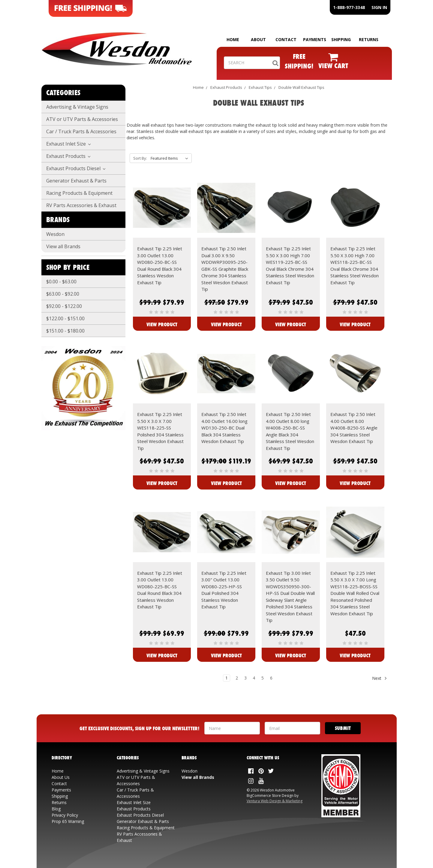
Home (198, 87)
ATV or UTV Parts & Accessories (82, 119)
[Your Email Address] (292, 728)
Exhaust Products (68, 156)
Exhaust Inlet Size (69, 144)
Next (380, 678)
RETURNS (369, 39)
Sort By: (140, 158)
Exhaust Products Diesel (76, 168)
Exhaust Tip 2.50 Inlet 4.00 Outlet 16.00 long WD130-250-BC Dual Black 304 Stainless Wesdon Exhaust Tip (224, 428)
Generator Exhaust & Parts (76, 181)
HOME (233, 39)
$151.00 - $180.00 (65, 331)
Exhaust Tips (260, 87)
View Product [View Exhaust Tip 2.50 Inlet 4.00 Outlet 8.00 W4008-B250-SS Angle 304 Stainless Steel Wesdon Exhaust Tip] (355, 483)
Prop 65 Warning (68, 821)
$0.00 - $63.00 (61, 282)
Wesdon (55, 234)
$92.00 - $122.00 (64, 306)
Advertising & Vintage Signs (77, 107)
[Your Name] (232, 728)
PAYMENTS (315, 39)
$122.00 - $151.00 (65, 318)
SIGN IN (379, 7)
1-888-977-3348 (349, 7)
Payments (61, 790)
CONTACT (286, 39)
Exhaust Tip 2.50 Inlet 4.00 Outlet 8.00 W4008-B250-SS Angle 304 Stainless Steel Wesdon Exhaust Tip (354, 428)
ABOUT (258, 39)
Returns (59, 802)
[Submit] (343, 728)
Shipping (60, 796)
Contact (59, 784)
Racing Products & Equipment (79, 193)
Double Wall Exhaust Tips (301, 87)
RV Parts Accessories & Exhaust (81, 205)
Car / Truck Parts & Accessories (81, 131)
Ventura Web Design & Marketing (275, 801)
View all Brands (63, 246)
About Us (61, 777)
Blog (56, 809)
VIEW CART (333, 66)
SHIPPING (341, 39)
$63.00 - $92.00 (63, 294)
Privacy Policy (65, 815)
